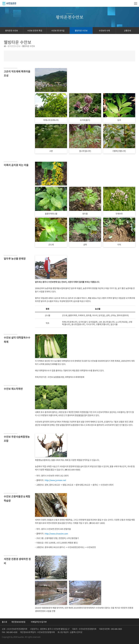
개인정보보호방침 (18, 622)
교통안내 (127, 30)
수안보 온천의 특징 (35, 30)
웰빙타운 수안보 (81, 30)
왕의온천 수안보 (12, 30)
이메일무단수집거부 (39, 622)
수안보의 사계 (104, 30)
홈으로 (5, 622)
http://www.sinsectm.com (56, 533)
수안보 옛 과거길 (58, 30)
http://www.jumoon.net (55, 480)
